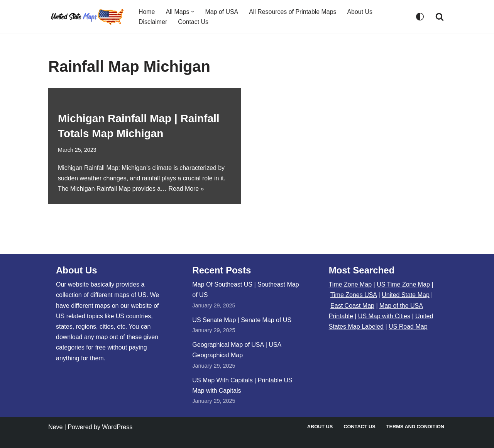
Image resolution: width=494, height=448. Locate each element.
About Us (361, 11)
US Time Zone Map (403, 284)
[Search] (440, 17)
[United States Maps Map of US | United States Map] (87, 17)
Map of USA (222, 11)
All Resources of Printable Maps (293, 11)
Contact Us (194, 22)
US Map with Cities (384, 316)
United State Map (406, 295)
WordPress (117, 427)
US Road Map (408, 327)
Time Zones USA (354, 295)
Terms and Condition (415, 427)
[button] (193, 12)
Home (147, 11)
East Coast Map (352, 306)
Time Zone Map (350, 284)
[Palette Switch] (420, 17)
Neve (55, 427)
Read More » (187, 189)
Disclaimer (153, 22)
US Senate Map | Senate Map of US (242, 320)
